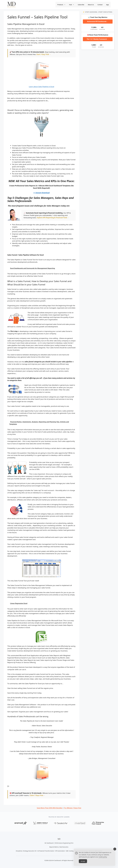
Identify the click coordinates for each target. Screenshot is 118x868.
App (107, 5)
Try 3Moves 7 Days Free (73, 808)
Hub (73, 5)
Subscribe (81, 5)
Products (62, 5)
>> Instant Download (41, 193)
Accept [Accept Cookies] (83, 863)
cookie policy (103, 859)
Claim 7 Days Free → (37, 795)
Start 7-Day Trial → (44, 54)
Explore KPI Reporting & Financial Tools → (53, 218)
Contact (100, 5)
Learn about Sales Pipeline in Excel (41, 87)
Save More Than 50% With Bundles (50, 808)
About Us (91, 5)
